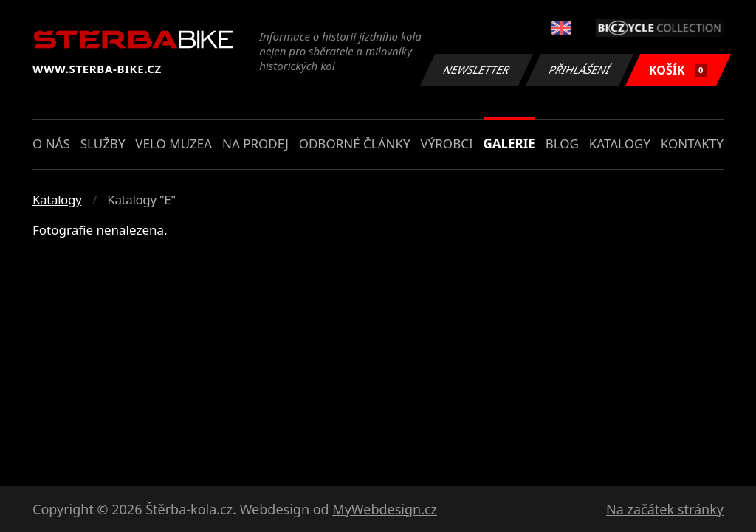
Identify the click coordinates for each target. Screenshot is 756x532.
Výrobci (446, 144)
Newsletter (476, 70)
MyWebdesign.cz (385, 509)
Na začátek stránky (665, 509)
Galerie (509, 144)
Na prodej (255, 144)
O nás (51, 144)
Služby (103, 144)
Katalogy (620, 144)
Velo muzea (173, 144)
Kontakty (692, 144)
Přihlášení (579, 70)
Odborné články (355, 144)
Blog (562, 144)
